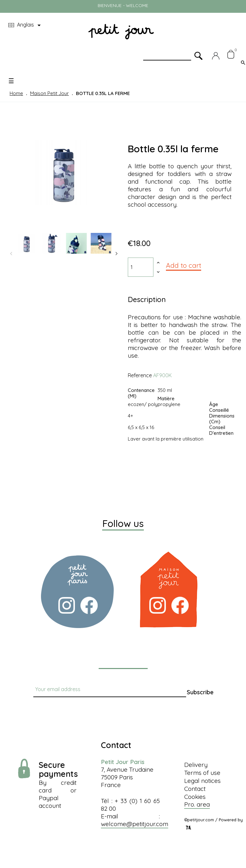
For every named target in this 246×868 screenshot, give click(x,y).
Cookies (195, 797)
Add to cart (184, 265)
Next (117, 254)
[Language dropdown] (26, 25)
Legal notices (202, 781)
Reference (140, 375)
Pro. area (197, 804)
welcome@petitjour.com (135, 824)
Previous (11, 254)
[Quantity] (141, 267)
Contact (195, 789)
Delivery (196, 765)
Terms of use (202, 773)
